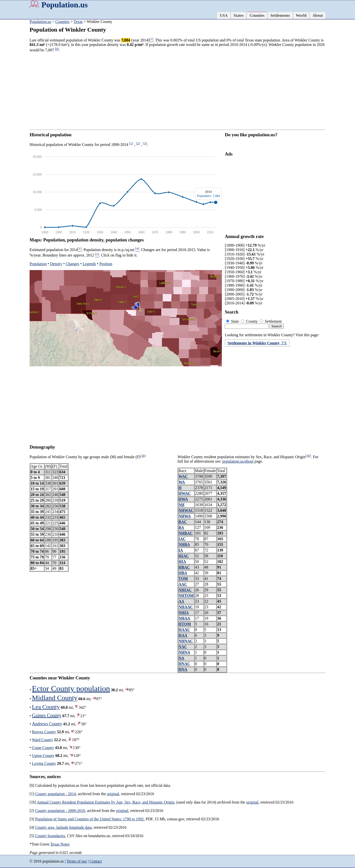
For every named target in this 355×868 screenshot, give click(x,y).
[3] (145, 143)
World (301, 15)
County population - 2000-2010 (60, 811)
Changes (72, 264)
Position (106, 264)
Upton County (43, 756)
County (250, 321)
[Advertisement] (177, 91)
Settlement (271, 321)
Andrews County (47, 724)
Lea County (46, 707)
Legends (89, 264)
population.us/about (238, 461)
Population (38, 264)
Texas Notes (60, 844)
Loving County (44, 763)
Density (56, 264)
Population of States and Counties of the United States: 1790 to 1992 (89, 819)
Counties (257, 15)
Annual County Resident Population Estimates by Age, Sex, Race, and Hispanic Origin (106, 802)
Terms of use (77, 861)
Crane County (43, 748)
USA (224, 15)
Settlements (280, 15)
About (318, 15)
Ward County (43, 740)
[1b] (143, 456)
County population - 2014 (56, 794)
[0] (57, 49)
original (113, 794)
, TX (257, 343)
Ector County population (71, 689)
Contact (96, 861)
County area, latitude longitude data (63, 827)
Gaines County (47, 715)
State (233, 321)
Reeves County (44, 732)
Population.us (65, 5)
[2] (138, 143)
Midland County (55, 698)
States (239, 15)
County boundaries (50, 836)
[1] (131, 143)
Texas (78, 22)
